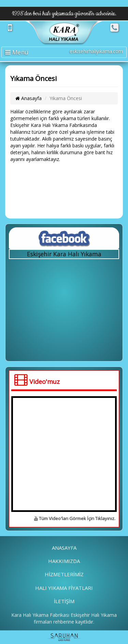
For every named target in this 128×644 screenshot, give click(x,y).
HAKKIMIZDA (64, 561)
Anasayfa (29, 98)
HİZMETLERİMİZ (64, 574)
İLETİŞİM (64, 601)
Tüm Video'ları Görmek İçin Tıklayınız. (75, 518)
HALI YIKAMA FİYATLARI (64, 588)
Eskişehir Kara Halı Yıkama (64, 254)
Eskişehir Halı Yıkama (94, 615)
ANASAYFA (64, 548)
